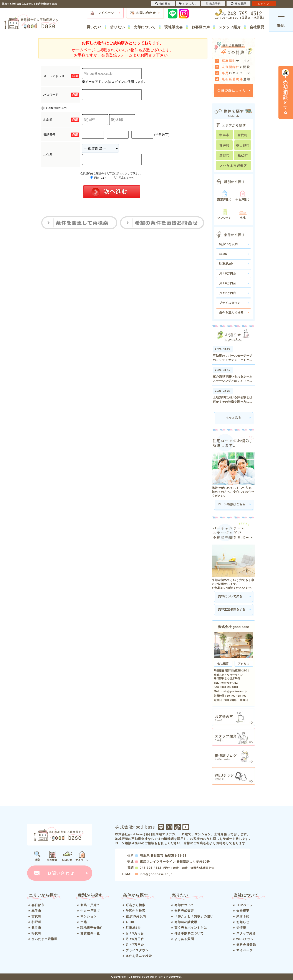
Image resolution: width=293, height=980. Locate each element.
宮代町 (36, 916)
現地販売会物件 (92, 928)
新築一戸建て (90, 905)
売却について (145, 27)
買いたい (94, 27)
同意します (98, 178)
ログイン (264, 4)
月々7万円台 (228, 293)
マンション (89, 916)
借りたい (118, 27)
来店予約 (243, 916)
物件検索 (163, 4)
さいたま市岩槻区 (45, 939)
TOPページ (245, 905)
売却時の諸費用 (186, 922)
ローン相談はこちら (232, 504)
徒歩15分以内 (228, 244)
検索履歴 (238, 4)
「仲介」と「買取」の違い (194, 916)
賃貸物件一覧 (90, 933)
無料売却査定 (184, 911)
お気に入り (188, 4)
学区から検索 (136, 911)
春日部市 (38, 905)
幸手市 (36, 911)
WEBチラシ (245, 939)
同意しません (124, 178)
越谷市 (36, 928)
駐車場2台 (226, 264)
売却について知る (230, 596)
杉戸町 (36, 922)
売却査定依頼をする (232, 609)
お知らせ (243, 922)
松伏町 (36, 933)
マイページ (106, 13)
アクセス (244, 664)
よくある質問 (184, 939)
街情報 (241, 928)
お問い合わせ (146, 13)
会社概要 (257, 27)
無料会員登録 (246, 945)
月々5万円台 (228, 273)
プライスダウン (230, 303)
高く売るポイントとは (191, 928)
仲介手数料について (189, 933)
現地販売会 (174, 27)
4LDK (223, 254)
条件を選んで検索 (231, 313)
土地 (84, 922)
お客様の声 (201, 27)
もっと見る (233, 418)
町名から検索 (136, 905)
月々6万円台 (228, 283)
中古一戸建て (90, 911)
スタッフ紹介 (230, 27)
